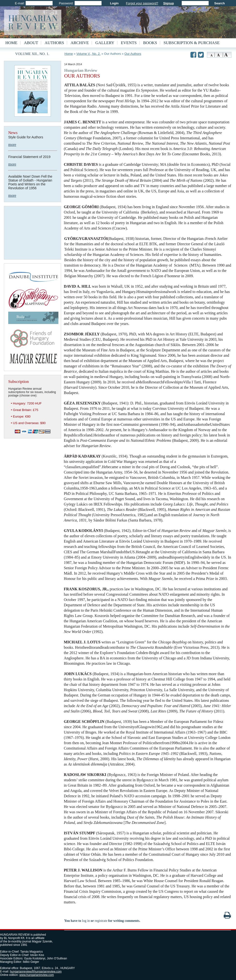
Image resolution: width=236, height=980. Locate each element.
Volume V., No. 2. (88, 54)
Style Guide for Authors (26, 137)
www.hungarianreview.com (37, 975)
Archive (80, 43)
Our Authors (133, 54)
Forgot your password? (142, 3)
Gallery (105, 43)
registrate (101, 921)
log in (86, 921)
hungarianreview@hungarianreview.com (36, 972)
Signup (169, 3)
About (31, 43)
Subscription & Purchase (192, 43)
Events (129, 43)
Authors (54, 43)
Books (150, 43)
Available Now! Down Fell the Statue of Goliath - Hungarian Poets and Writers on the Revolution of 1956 (30, 182)
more (12, 145)
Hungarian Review (81, 70)
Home (11, 43)
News (13, 133)
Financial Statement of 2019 (29, 157)
